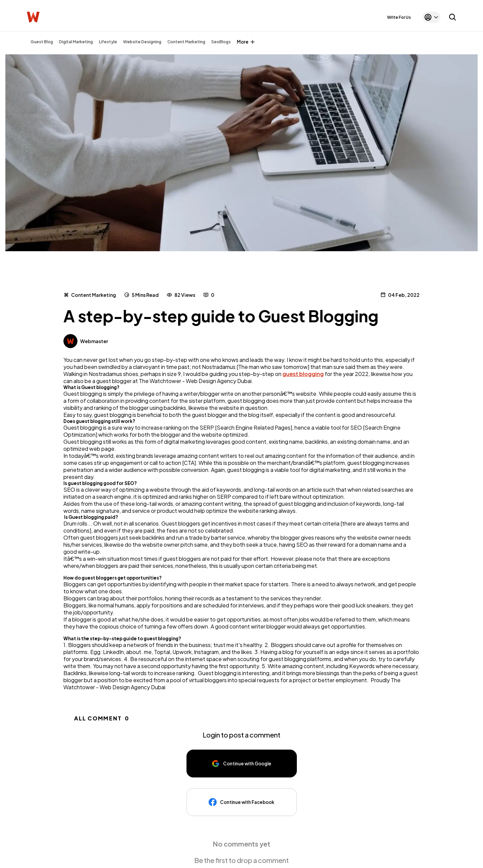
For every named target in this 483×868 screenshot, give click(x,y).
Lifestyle (108, 42)
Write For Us (399, 17)
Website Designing (142, 42)
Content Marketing (186, 42)
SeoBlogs (221, 42)
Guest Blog (42, 42)
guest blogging (303, 374)
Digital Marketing (76, 42)
